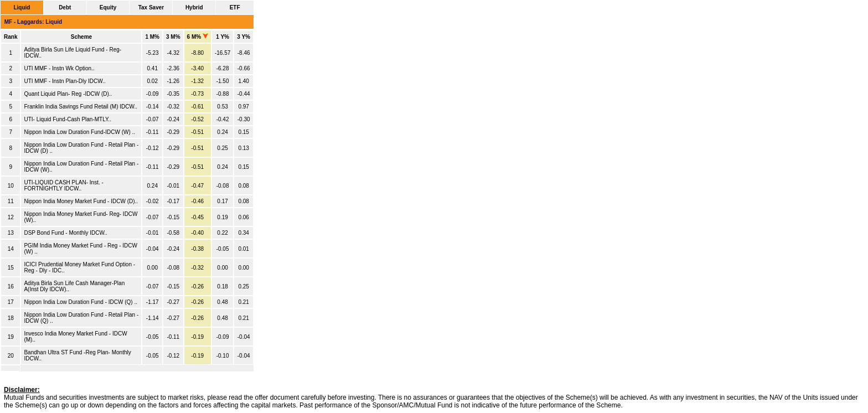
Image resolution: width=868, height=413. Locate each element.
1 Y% (223, 37)
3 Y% (244, 37)
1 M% (152, 37)
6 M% (198, 37)
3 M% (173, 37)
